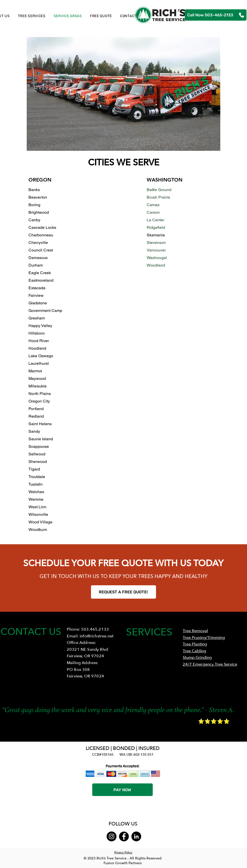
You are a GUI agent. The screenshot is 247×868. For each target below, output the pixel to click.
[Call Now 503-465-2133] (216, 15)
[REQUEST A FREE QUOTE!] (124, 592)
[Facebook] (124, 836)
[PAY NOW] (122, 790)
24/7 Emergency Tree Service (210, 664)
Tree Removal (195, 631)
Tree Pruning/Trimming (204, 638)
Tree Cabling (194, 651)
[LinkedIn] (136, 836)
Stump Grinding (197, 658)
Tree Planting (195, 644)
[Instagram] (112, 836)
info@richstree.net (97, 636)
